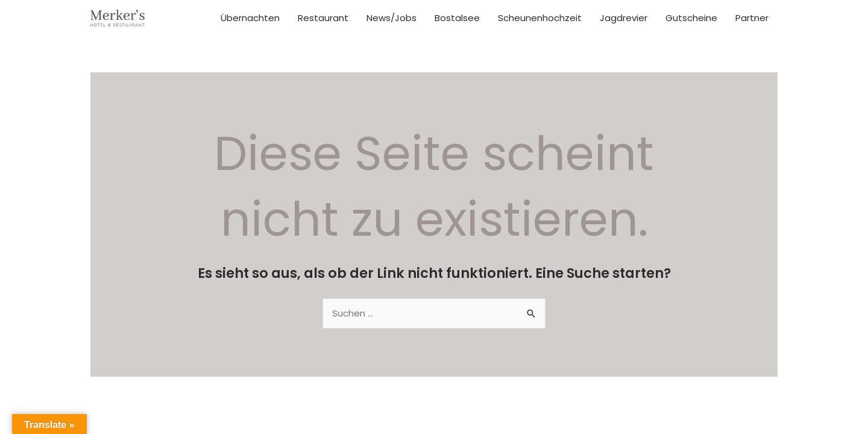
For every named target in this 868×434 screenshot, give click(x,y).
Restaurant (323, 18)
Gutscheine (691, 18)
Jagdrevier (624, 18)
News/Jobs (392, 18)
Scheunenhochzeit (540, 18)
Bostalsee (457, 18)
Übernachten (250, 18)
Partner (752, 18)
